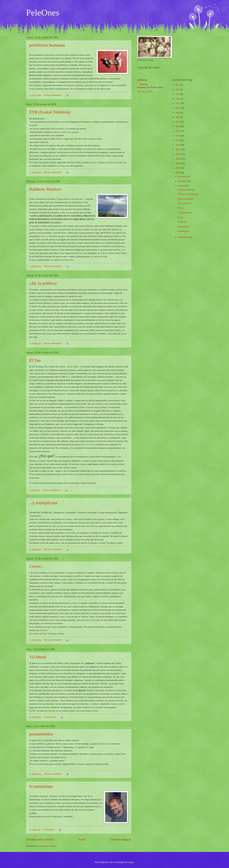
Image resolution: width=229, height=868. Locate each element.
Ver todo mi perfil (145, 91)
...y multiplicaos (43, 503)
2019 (178, 113)
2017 (178, 122)
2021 (178, 103)
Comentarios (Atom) (47, 846)
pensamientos (41, 734)
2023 (178, 94)
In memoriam (41, 786)
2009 (178, 159)
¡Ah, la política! (43, 283)
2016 (178, 126)
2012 (178, 145)
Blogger (130, 862)
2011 (178, 149)
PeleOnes (43, 13)
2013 (178, 140)
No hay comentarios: (53, 95)
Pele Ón (144, 84)
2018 (178, 117)
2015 (178, 131)
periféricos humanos (47, 45)
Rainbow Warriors (45, 189)
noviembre (183, 181)
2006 (178, 173)
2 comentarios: (51, 717)
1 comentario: (49, 829)
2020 (178, 108)
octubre (182, 186)
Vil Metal (38, 657)
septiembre (183, 237)
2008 (178, 163)
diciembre (183, 176)
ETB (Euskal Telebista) (50, 112)
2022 (178, 99)
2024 (178, 90)
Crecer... (37, 566)
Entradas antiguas (121, 839)
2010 (178, 154)
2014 (178, 136)
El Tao (35, 360)
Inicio (82, 839)
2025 (178, 85)
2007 (178, 168)
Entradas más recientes (40, 839)
